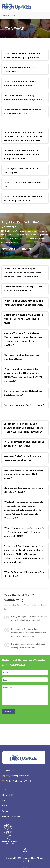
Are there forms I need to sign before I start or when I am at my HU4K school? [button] (24, 474)
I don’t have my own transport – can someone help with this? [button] (23, 289)
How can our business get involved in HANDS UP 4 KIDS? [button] (24, 490)
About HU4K (7, 795)
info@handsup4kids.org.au (15, 776)
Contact (6, 811)
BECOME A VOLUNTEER (17, 249)
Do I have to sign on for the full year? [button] (24, 405)
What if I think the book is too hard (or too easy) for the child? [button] (23, 198)
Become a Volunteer (11, 817)
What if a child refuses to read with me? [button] (23, 184)
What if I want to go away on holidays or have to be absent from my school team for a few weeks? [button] (23, 273)
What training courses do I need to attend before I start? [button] (23, 112)
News (4, 806)
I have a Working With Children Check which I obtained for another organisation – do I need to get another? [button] (23, 339)
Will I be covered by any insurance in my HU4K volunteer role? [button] (24, 444)
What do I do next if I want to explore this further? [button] (24, 574)
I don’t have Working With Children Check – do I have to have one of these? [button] (24, 319)
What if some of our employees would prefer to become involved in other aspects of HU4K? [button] (24, 532)
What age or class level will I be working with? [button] (21, 170)
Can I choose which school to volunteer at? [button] (20, 69)
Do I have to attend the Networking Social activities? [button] (23, 393)
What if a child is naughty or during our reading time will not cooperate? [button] (24, 303)
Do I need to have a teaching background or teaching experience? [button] (24, 97)
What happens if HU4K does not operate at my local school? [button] (21, 83)
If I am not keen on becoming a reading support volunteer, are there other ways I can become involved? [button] (24, 428)
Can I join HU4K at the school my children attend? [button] (22, 357)
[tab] (25, 55)
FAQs (4, 800)
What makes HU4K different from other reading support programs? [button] (22, 55)
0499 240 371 (10, 770)
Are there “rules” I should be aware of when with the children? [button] (24, 458)
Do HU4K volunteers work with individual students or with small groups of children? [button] (22, 154)
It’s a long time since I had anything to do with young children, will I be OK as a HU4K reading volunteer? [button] (23, 136)
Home (4, 16)
